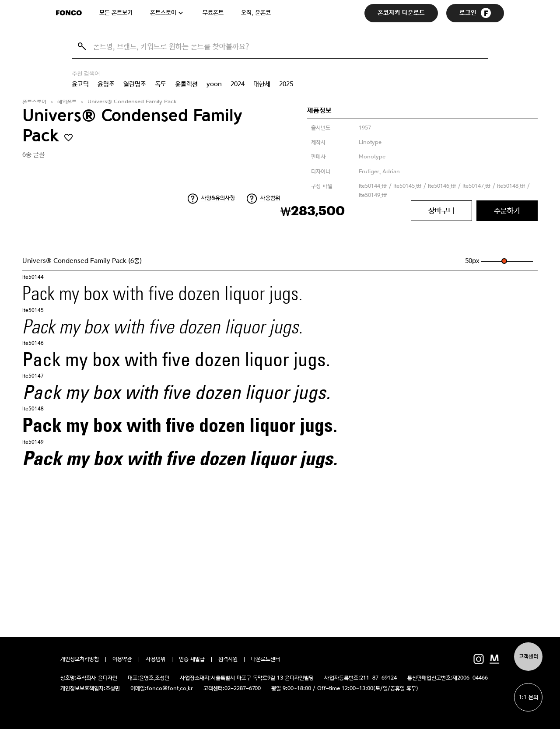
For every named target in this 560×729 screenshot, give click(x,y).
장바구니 (441, 210)
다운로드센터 (266, 659)
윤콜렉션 (186, 84)
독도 (161, 84)
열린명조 (135, 84)
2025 (286, 84)
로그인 (475, 13)
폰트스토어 (163, 13)
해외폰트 (67, 102)
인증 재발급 (192, 659)
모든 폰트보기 (116, 13)
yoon (214, 84)
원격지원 (228, 659)
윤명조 (106, 84)
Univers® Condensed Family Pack (132, 102)
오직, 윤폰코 (256, 13)
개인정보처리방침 (80, 659)
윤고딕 (80, 84)
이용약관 (122, 659)
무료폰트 (213, 13)
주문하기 (507, 210)
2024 (238, 84)
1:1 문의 (528, 697)
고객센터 (528, 657)
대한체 (262, 84)
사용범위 (270, 198)
